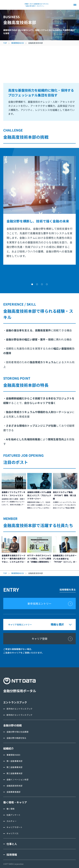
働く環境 (11, 809)
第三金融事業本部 (14, 773)
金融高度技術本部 (14, 786)
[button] (32, 284)
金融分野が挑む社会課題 (17, 732)
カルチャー (12, 821)
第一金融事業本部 (14, 761)
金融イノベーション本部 (17, 779)
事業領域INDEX (17, 43)
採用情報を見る (68, 590)
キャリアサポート (14, 827)
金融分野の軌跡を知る (16, 738)
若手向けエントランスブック (19, 709)
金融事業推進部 (13, 792)
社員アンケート (13, 815)
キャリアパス (12, 833)
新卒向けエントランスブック (19, 715)
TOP (5, 43)
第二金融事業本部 (14, 767)
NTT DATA (13, 5)
